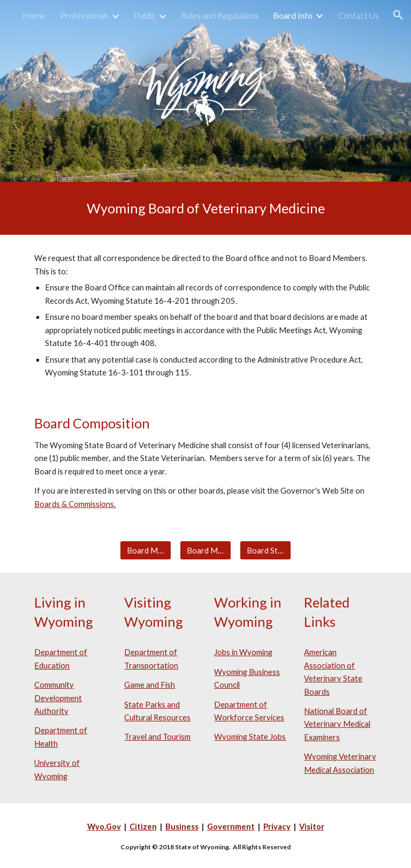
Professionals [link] (84, 15)
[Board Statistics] (265, 550)
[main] (205, 208)
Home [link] (34, 15)
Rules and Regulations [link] (220, 15)
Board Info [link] (293, 15)
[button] (398, 15)
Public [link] (145, 15)
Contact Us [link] (358, 15)
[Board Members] (205, 550)
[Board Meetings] (145, 550)
